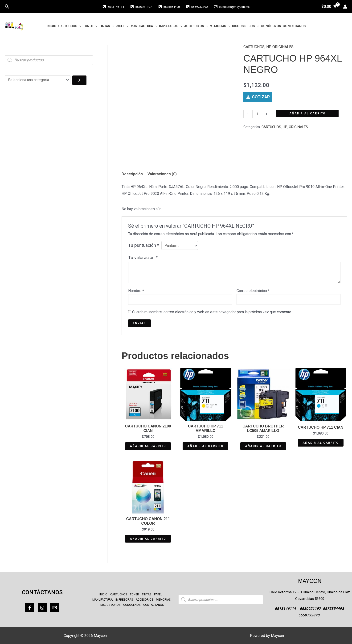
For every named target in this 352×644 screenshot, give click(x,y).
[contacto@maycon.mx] (232, 7)
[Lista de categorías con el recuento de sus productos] (38, 80)
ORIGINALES (283, 47)
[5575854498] (169, 7)
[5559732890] (197, 7)
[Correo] (55, 608)
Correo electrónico (253, 291)
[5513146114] (113, 7)
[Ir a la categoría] (79, 80)
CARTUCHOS (70, 26)
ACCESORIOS (196, 26)
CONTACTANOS (294, 26)
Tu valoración (143, 257)
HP (268, 47)
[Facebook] (30, 608)
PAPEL (122, 26)
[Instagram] (42, 608)
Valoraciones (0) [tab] (162, 174)
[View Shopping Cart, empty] (329, 7)
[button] (7, 7)
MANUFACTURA (144, 26)
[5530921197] (141, 7)
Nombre (136, 291)
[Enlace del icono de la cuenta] (345, 7)
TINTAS (107, 26)
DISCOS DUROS (246, 26)
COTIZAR (261, 97)
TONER (90, 26)
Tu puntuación (144, 245)
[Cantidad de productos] (257, 114)
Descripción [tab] (132, 174)
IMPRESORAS (171, 26)
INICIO (51, 26)
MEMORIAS (220, 26)
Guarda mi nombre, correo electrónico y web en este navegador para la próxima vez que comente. (212, 312)
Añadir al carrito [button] (148, 446)
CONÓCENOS (271, 26)
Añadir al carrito (307, 113)
